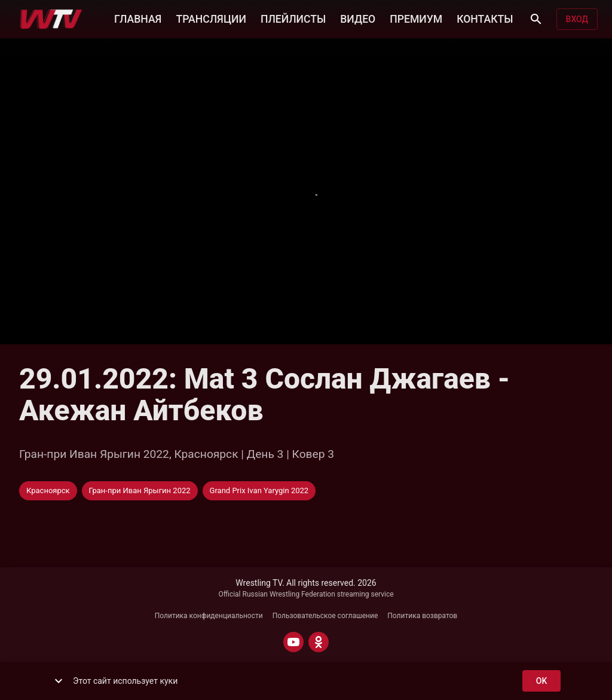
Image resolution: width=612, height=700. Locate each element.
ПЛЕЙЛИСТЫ (293, 18)
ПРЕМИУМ (416, 18)
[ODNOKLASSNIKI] (319, 642)
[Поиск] (536, 19)
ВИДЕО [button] (358, 18)
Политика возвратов (422, 616)
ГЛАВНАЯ (138, 18)
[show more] (59, 681)
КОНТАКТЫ (485, 18)
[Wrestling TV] (51, 19)
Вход (577, 19)
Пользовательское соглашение (325, 616)
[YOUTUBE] (293, 642)
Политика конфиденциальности (209, 616)
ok (541, 681)
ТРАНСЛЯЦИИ (211, 18)
